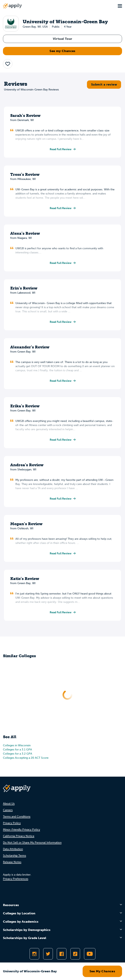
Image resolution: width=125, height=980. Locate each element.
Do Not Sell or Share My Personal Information (32, 843)
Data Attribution (13, 849)
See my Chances (62, 51)
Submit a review (104, 84)
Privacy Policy (12, 823)
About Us (9, 804)
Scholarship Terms (14, 856)
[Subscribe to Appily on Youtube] (90, 954)
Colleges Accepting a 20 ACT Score (26, 758)
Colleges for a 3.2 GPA (18, 754)
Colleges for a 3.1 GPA (17, 750)
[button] (8, 64)
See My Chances (102, 971)
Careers (8, 810)
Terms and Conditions (17, 817)
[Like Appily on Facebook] (62, 954)
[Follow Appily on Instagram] (34, 954)
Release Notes (12, 862)
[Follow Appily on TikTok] (75, 954)
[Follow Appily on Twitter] (48, 954)
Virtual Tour (63, 39)
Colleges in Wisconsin (17, 745)
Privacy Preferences (16, 879)
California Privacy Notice (19, 836)
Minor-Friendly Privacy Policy (21, 830)
